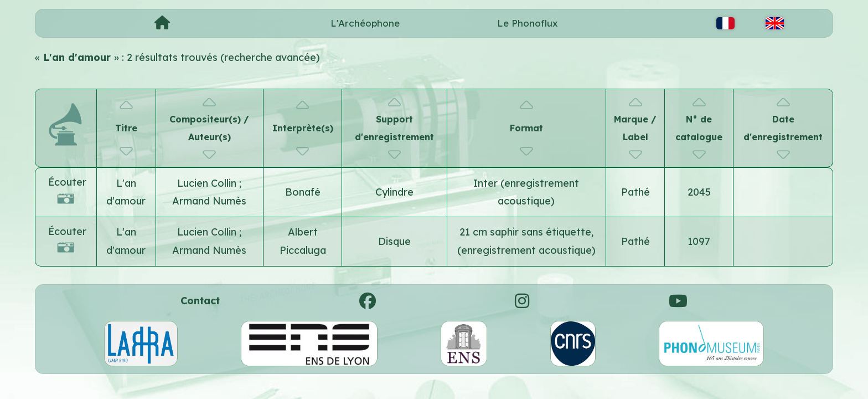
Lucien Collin (208, 183)
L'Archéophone (365, 23)
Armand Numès (209, 201)
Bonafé (303, 192)
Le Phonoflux (528, 23)
